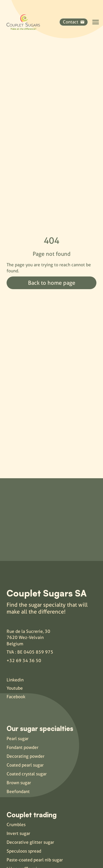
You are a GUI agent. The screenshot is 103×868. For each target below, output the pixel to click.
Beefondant (18, 792)
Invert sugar (18, 833)
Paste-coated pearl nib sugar (35, 860)
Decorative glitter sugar (30, 842)
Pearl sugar (18, 739)
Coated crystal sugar (27, 774)
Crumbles (16, 825)
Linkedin (15, 680)
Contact (74, 22)
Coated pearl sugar (25, 765)
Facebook (16, 697)
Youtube (15, 688)
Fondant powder (23, 747)
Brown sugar (19, 783)
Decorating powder (26, 756)
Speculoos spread (24, 851)
